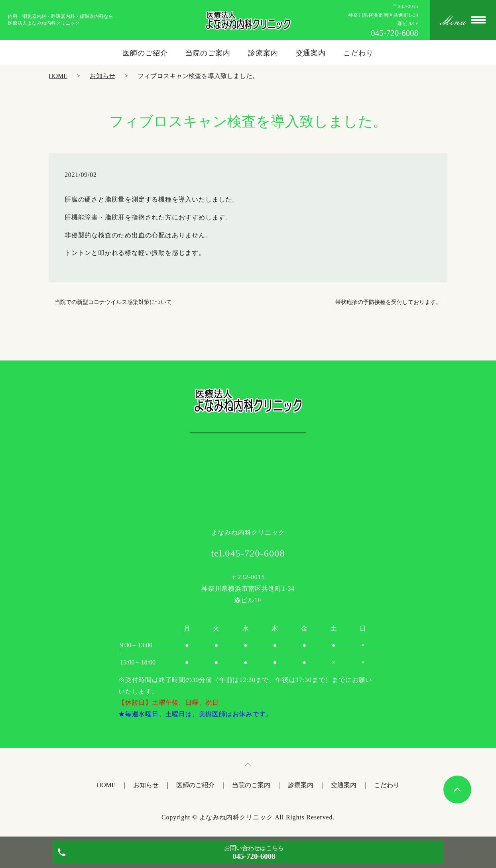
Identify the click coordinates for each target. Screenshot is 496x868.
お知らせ (102, 76)
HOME (58, 76)
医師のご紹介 (145, 53)
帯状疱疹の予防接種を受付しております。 (388, 302)
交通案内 (311, 53)
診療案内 (263, 53)
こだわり (358, 53)
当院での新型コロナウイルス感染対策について (113, 302)
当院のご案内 (208, 53)
